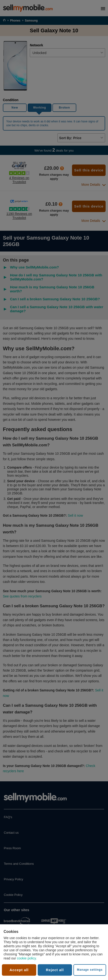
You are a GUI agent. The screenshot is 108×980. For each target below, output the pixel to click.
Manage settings (90, 970)
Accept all (19, 970)
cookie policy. (27, 958)
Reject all (55, 970)
